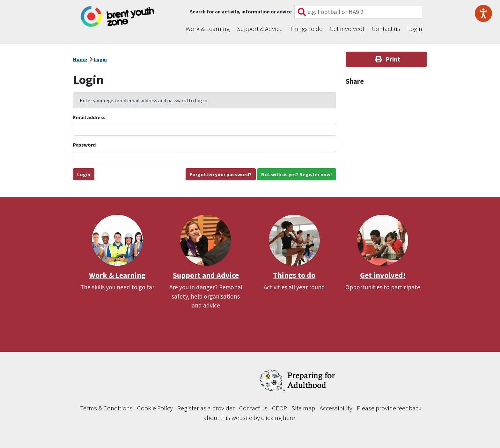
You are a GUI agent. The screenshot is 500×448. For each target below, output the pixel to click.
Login (415, 29)
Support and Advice (206, 275)
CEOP (279, 408)
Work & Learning (208, 29)
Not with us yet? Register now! (297, 174)
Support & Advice (260, 29)
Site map (303, 408)
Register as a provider (206, 408)
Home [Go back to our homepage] (80, 59)
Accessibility (336, 408)
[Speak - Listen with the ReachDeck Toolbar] (483, 13)
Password (84, 145)
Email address (89, 117)
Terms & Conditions (106, 408)
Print (386, 59)
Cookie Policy (155, 408)
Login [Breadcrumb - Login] (100, 59)
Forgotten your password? (221, 174)
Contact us (386, 29)
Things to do (306, 29)
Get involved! (347, 29)
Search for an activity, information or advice (241, 11)
